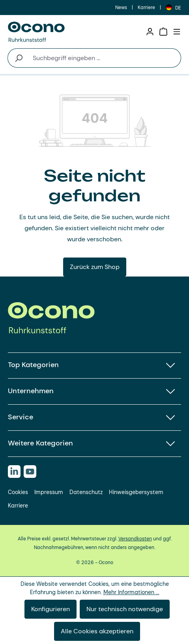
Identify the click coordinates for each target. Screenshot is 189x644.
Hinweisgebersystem (136, 492)
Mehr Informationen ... (131, 592)
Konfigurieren (51, 609)
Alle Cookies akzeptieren (97, 631)
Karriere (146, 8)
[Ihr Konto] (150, 32)
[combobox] (105, 58)
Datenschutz (86, 492)
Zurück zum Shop (95, 267)
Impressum (49, 492)
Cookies (18, 492)
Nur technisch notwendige (125, 609)
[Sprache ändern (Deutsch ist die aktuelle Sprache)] (173, 8)
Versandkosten (135, 539)
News (121, 8)
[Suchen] (18, 58)
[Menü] (177, 32)
